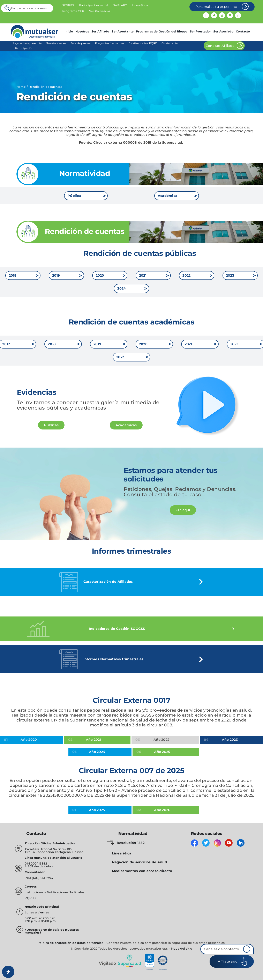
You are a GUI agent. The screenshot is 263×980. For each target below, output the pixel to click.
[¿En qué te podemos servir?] (27, 8)
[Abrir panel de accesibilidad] (8, 972)
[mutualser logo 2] (35, 26)
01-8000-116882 (36, 863)
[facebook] (206, 15)
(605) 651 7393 (42, 878)
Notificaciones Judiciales (66, 892)
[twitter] (214, 15)
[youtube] (230, 15)
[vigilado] (131, 955)
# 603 (29, 866)
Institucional (35, 892)
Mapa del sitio (182, 949)
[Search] (8, 8)
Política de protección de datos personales (70, 943)
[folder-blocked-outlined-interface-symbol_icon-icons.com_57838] (110, 841)
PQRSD (30, 898)
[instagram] (222, 15)
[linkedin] (238, 15)
